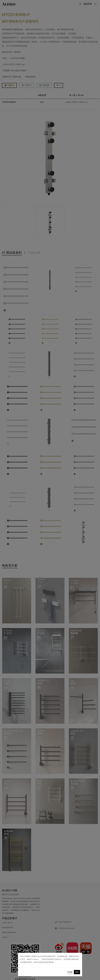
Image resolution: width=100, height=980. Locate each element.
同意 (77, 972)
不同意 (70, 972)
